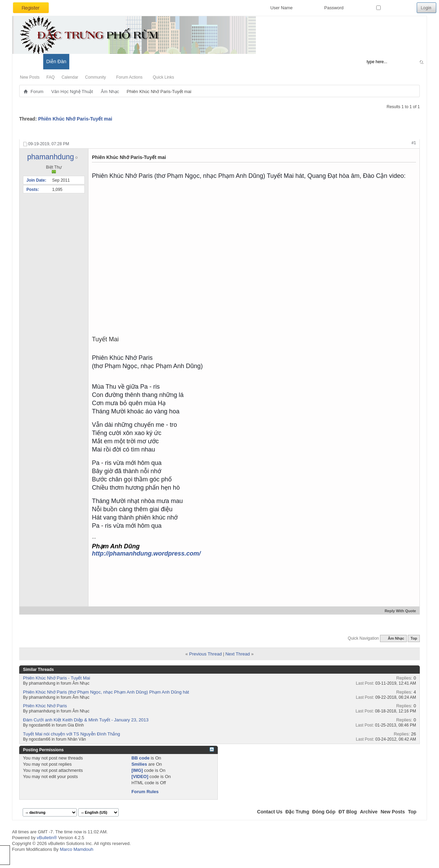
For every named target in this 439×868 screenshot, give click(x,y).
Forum (37, 92)
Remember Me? (395, 8)
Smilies (139, 764)
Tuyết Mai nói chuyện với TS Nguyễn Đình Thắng (72, 734)
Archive (369, 812)
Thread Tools (340, 132)
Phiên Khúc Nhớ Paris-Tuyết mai (75, 119)
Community (96, 77)
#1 (414, 143)
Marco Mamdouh (76, 849)
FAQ (50, 77)
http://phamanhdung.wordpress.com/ (146, 553)
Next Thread (238, 654)
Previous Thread (205, 654)
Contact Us (270, 812)
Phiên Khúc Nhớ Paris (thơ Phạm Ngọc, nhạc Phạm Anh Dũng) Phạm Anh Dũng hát (106, 692)
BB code (140, 758)
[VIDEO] (140, 776)
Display (406, 132)
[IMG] (137, 770)
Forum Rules (145, 792)
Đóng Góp (324, 812)
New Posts (30, 77)
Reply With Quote (397, 611)
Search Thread (376, 132)
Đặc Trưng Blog (90, 61)
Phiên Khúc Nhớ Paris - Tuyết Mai (57, 678)
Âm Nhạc (110, 92)
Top (414, 638)
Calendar (70, 77)
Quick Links (163, 77)
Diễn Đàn (56, 61)
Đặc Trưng (297, 812)
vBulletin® (47, 838)
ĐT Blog (348, 812)
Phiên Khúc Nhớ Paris (45, 706)
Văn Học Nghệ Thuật (72, 92)
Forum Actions (129, 77)
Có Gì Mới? (27, 61)
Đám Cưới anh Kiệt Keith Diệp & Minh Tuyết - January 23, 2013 (86, 720)
